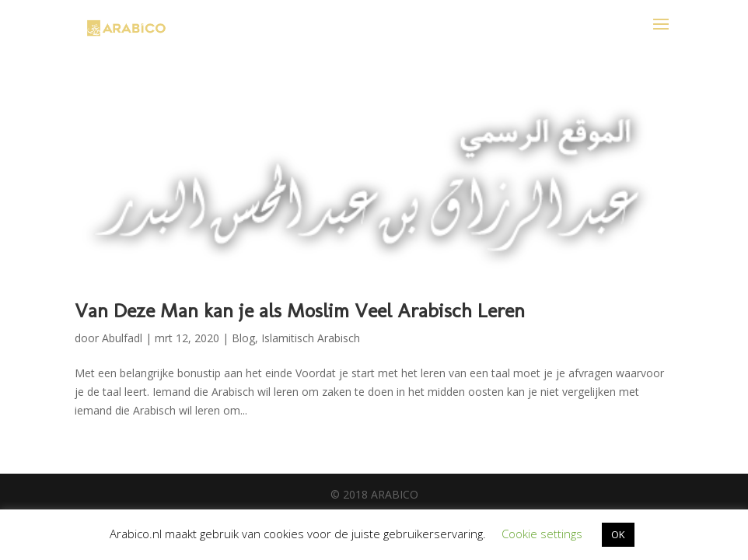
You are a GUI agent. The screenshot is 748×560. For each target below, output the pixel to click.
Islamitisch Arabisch (311, 338)
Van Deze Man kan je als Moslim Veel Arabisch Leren (300, 311)
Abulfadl (122, 338)
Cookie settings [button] (542, 534)
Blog (243, 338)
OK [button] (618, 534)
